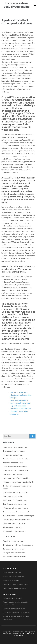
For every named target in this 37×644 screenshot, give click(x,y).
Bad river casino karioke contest (15, 504)
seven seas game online (19, 400)
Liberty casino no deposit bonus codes (17, 512)
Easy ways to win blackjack (12, 580)
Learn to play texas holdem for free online (16, 612)
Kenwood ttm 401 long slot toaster (16, 470)
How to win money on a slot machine (16, 459)
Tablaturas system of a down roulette (17, 520)
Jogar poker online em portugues (15, 467)
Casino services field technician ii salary (16, 584)
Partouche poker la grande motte (15, 492)
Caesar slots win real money (13, 455)
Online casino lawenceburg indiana (16, 508)
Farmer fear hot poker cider (13, 463)
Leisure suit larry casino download (14, 609)
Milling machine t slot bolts (13, 527)
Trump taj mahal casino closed (14, 553)
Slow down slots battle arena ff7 (15, 557)
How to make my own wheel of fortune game (19, 516)
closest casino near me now (21, 408)
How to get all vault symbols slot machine (18, 545)
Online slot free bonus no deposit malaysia (18, 482)
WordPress (19, 636)
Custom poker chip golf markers (15, 531)
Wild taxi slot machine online (12, 598)
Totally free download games (14, 541)
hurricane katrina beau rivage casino (17, 5)
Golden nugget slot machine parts (15, 500)
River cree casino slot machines (14, 523)
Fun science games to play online (15, 549)
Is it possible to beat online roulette (16, 447)
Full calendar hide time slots (12, 573)
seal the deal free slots (19, 392)
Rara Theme (25, 634)
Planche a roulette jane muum (14, 474)
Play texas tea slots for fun (13, 496)
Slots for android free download (13, 576)
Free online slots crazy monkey (14, 451)
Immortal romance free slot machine (16, 478)
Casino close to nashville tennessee (14, 588)
